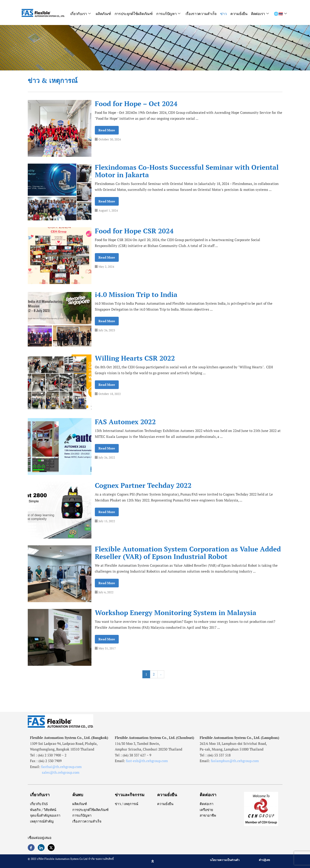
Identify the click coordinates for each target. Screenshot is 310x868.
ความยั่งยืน (239, 14)
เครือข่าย (206, 810)
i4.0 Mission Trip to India (136, 295)
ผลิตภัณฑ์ (103, 14)
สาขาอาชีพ (208, 815)
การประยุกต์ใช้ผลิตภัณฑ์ (133, 14)
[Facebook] (31, 848)
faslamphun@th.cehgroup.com (235, 761)
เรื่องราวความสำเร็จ (201, 14)
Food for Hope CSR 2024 (134, 231)
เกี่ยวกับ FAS (39, 804)
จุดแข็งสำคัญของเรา (45, 815)
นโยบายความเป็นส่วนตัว (225, 860)
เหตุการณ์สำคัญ (42, 821)
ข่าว (224, 14)
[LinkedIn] (41, 848)
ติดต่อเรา (260, 14)
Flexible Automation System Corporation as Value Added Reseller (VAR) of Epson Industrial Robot (188, 553)
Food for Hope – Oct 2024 (136, 104)
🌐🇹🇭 (280, 14)
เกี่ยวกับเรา (80, 14)
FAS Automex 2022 (125, 422)
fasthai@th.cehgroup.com (61, 767)
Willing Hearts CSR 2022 (135, 358)
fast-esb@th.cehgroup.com (147, 761)
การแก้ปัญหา (168, 14)
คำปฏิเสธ (264, 860)
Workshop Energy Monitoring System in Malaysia (176, 613)
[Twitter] (51, 848)
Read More (107, 130)
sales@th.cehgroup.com (55, 772)
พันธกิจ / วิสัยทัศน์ (43, 810)
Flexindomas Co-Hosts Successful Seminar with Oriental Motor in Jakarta (187, 171)
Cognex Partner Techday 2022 (143, 485)
